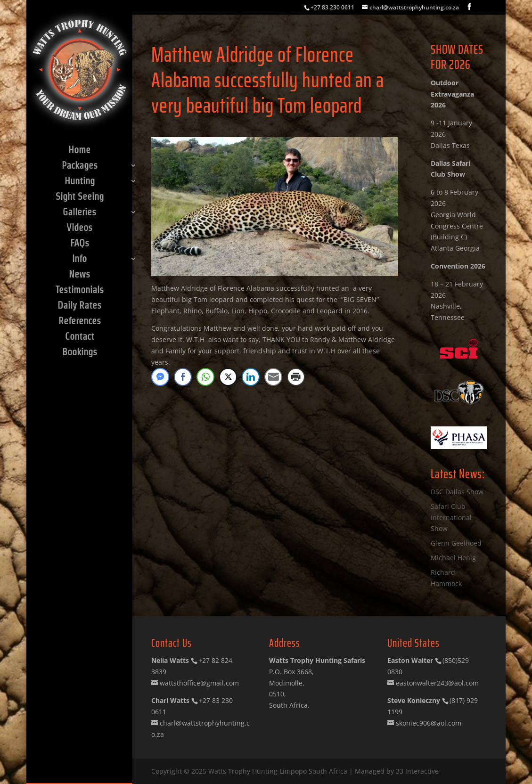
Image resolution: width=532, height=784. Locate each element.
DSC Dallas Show (457, 492)
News (79, 275)
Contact (80, 337)
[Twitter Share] (228, 377)
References (80, 322)
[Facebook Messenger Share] (160, 377)
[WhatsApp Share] (205, 377)
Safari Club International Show (451, 518)
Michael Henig (453, 558)
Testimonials (80, 291)
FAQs (80, 244)
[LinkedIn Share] (251, 377)
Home (79, 151)
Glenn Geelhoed (456, 543)
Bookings (80, 353)
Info (79, 260)
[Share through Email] (273, 377)
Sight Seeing (80, 197)
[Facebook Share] (183, 377)
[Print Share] (296, 377)
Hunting (80, 182)
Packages (80, 166)
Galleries (79, 213)
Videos (79, 229)
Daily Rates (79, 306)
